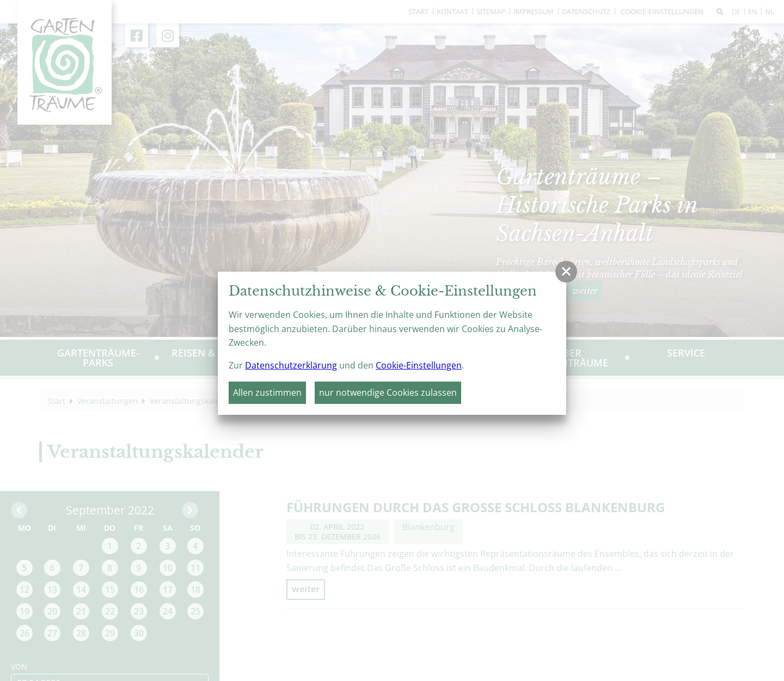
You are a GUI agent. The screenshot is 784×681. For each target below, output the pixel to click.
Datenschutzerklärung (291, 365)
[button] (566, 272)
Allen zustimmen (267, 392)
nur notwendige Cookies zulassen (388, 392)
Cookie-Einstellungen (419, 365)
